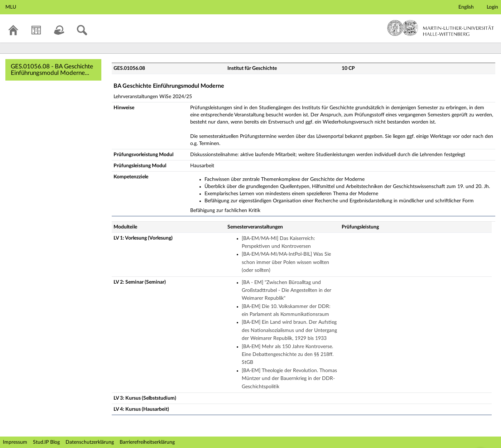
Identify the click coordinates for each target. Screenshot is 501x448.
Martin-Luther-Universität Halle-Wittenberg (441, 28)
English (466, 7)
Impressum (15, 442)
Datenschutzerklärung (90, 442)
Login (492, 7)
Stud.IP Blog (46, 442)
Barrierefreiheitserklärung (147, 442)
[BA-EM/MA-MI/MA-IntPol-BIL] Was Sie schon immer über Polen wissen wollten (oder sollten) (286, 262)
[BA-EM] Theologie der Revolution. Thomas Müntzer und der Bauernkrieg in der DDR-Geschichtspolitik (289, 379)
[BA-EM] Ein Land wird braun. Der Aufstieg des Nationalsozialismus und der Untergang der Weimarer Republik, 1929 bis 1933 (289, 330)
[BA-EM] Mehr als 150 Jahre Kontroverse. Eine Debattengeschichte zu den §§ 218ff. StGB (288, 355)
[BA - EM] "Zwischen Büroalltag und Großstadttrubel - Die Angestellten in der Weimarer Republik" (286, 291)
